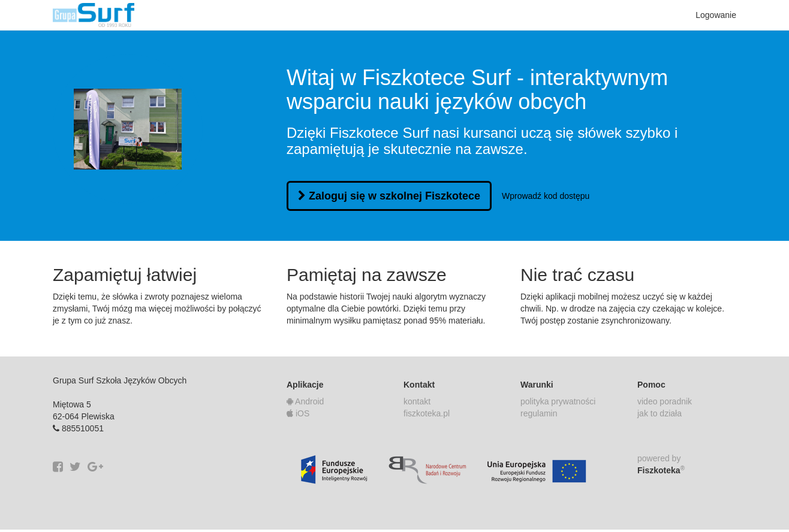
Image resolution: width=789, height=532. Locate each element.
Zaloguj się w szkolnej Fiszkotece (389, 196)
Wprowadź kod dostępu (546, 196)
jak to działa (659, 413)
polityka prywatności (558, 401)
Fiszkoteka (661, 470)
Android (305, 401)
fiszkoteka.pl (427, 413)
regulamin (539, 413)
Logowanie (716, 15)
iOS (298, 413)
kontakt (417, 401)
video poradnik (665, 401)
